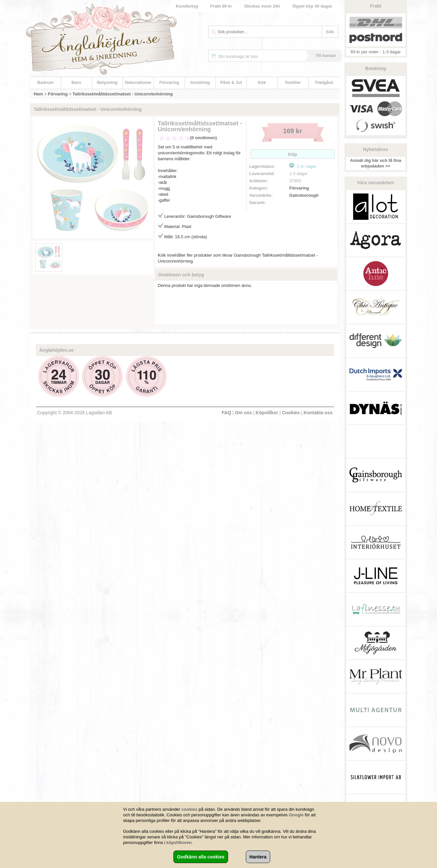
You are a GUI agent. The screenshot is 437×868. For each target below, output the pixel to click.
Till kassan (326, 56)
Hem (39, 94)
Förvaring (169, 82)
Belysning (107, 82)
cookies (190, 809)
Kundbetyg (187, 6)
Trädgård (324, 82)
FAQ (227, 413)
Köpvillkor (267, 413)
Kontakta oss (318, 413)
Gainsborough (304, 195)
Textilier (293, 82)
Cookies (291, 413)
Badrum (45, 82)
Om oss (243, 413)
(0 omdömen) (204, 138)
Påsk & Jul (231, 82)
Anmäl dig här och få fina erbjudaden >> (376, 163)
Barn (76, 82)
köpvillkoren (179, 842)
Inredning (200, 82)
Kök (262, 82)
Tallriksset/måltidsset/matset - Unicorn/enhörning (123, 94)
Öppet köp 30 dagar (312, 6)
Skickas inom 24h (262, 6)
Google (296, 815)
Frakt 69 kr (221, 6)
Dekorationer (138, 82)
